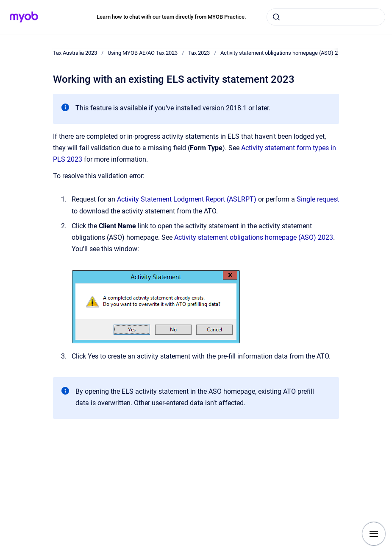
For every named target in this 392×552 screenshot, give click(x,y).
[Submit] (276, 17)
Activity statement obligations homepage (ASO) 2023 (284, 53)
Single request (318, 199)
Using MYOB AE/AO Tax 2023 (143, 53)
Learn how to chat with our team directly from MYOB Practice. (171, 17)
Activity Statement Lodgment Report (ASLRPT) (187, 199)
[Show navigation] (374, 534)
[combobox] (326, 17)
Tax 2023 (199, 53)
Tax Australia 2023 (75, 53)
